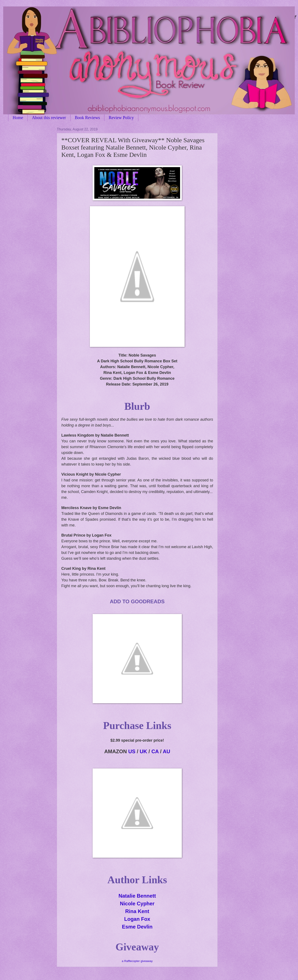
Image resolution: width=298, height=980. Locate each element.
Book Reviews (87, 118)
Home (18, 118)
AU (166, 751)
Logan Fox (137, 919)
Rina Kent (137, 911)
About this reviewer (49, 118)
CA (155, 751)
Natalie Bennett (137, 896)
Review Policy (121, 118)
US (132, 751)
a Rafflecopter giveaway (137, 961)
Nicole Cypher (137, 904)
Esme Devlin (137, 927)
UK (144, 751)
